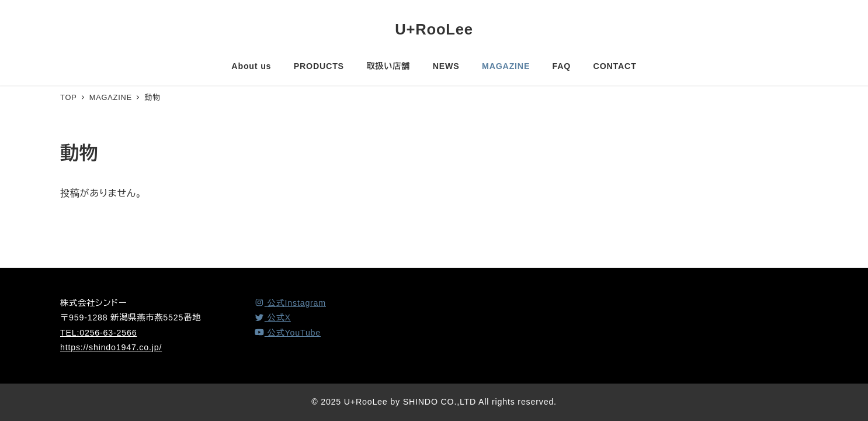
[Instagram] (290, 303)
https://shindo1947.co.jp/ (111, 347)
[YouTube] (287, 333)
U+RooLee (434, 29)
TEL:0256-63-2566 (98, 333)
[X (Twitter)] (272, 318)
